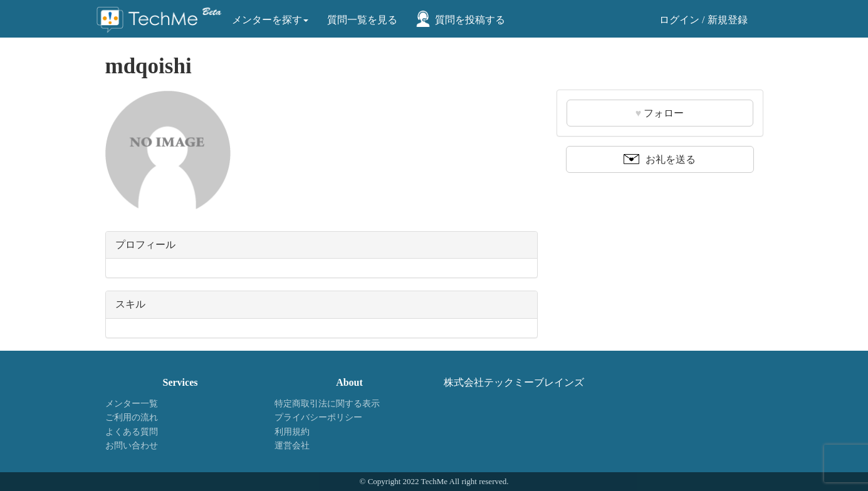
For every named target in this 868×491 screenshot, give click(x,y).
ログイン (679, 20)
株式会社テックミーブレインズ (514, 382)
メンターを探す (270, 20)
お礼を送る (660, 159)
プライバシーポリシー (318, 417)
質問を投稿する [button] (470, 20)
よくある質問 (132, 432)
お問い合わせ (132, 446)
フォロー (660, 113)
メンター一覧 (132, 404)
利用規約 (292, 432)
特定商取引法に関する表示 (327, 404)
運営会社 (292, 446)
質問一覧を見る (362, 20)
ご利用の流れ (132, 417)
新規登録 (728, 20)
